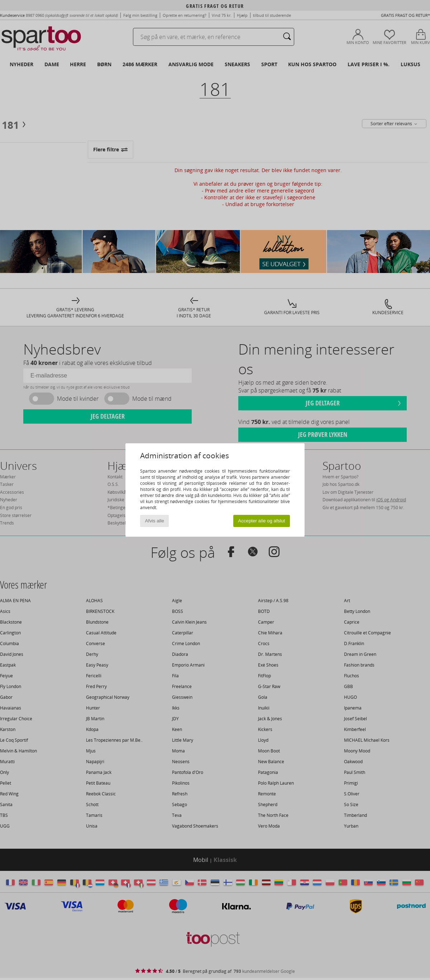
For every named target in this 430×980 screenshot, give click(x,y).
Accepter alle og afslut (261, 521)
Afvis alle (155, 521)
